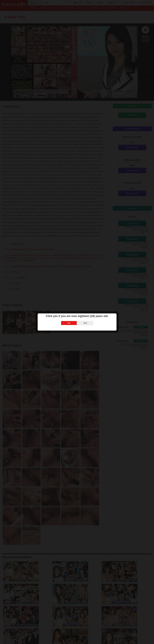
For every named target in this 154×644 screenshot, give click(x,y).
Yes (69, 323)
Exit (85, 323)
